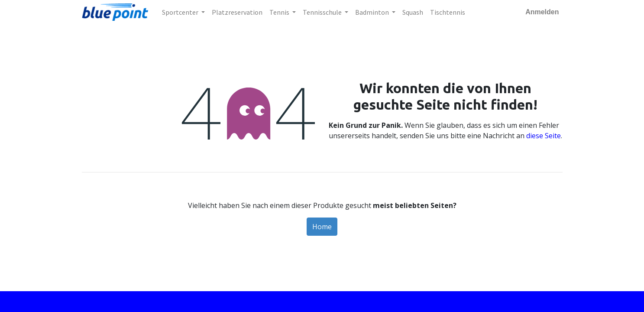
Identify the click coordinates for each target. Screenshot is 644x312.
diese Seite (544, 136)
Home (322, 227)
